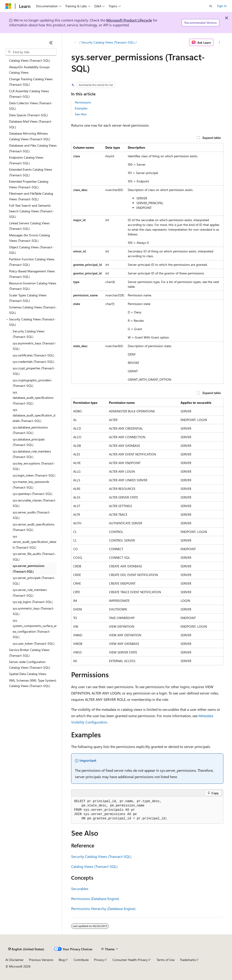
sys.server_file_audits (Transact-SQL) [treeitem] (34, 557)
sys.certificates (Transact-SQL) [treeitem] (33, 355)
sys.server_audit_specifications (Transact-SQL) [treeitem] (34, 527)
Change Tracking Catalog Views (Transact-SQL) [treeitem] (31, 82)
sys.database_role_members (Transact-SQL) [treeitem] (32, 454)
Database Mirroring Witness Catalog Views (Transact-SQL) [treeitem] (30, 136)
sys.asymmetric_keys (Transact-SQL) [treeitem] (34, 346)
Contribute (81, 960)
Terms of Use (166, 960)
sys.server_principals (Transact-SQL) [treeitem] (34, 581)
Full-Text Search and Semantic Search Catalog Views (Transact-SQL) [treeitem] (31, 211)
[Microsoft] (8, 6)
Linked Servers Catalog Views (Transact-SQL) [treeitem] (29, 226)
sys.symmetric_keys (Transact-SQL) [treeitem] (34, 611)
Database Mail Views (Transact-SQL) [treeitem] (31, 124)
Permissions (83, 102)
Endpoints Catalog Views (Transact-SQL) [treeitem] (26, 160)
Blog (62, 960)
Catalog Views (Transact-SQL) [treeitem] (30, 60)
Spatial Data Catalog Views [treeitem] (28, 674)
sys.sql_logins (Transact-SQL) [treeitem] (33, 602)
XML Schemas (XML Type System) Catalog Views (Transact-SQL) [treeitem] (33, 683)
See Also (81, 114)
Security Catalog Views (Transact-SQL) (108, 42)
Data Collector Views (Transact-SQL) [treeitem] (31, 106)
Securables (80, 889)
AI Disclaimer (14, 960)
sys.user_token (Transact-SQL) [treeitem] (34, 643)
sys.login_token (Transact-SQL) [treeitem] (34, 475)
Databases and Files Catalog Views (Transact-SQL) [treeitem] (33, 148)
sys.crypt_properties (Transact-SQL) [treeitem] (34, 371)
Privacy (99, 960)
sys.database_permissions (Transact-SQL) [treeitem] (30, 430)
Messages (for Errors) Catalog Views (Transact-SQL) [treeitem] (29, 238)
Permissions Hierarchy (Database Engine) (103, 909)
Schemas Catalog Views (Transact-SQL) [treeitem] (33, 310)
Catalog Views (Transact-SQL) (94, 866)
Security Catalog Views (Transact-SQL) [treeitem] (29, 334)
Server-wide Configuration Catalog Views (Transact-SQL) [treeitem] (30, 665)
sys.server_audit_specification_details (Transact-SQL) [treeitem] (34, 542)
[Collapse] (51, 43)
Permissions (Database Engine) (95, 899)
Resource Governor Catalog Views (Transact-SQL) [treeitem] (33, 286)
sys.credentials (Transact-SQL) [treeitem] (33, 362)
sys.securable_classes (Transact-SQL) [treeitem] (35, 503)
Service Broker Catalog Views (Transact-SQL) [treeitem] (29, 653)
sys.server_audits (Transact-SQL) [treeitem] (32, 515)
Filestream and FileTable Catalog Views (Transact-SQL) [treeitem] (31, 196)
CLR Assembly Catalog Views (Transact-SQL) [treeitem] (29, 94)
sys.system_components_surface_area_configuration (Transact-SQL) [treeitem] (35, 629)
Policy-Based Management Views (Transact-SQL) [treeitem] (32, 274)
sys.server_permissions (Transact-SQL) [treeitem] (29, 569)
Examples (81, 108)
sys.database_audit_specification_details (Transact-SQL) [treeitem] (34, 415)
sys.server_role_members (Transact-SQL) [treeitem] (30, 593)
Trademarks (188, 960)
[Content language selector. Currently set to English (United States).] (26, 949)
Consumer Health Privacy (130, 960)
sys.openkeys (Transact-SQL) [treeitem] (33, 494)
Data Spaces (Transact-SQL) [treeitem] (28, 115)
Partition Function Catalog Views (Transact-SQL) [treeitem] (32, 262)
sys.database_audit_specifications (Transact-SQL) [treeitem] (33, 398)
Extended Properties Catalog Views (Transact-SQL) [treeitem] (29, 184)
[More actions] (219, 42)
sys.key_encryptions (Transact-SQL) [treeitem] (34, 466)
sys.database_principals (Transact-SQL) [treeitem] (29, 442)
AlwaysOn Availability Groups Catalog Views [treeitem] (29, 70)
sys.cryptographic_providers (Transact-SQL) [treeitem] (32, 383)
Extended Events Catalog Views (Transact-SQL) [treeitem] (31, 172)
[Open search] (211, 6)
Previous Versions (41, 960)
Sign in (222, 6)
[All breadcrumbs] (75, 42)
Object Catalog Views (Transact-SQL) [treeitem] (31, 250)
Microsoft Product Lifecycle (129, 20)
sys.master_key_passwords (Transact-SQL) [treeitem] (31, 484)
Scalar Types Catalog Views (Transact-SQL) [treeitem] (28, 298)
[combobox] (31, 52)
